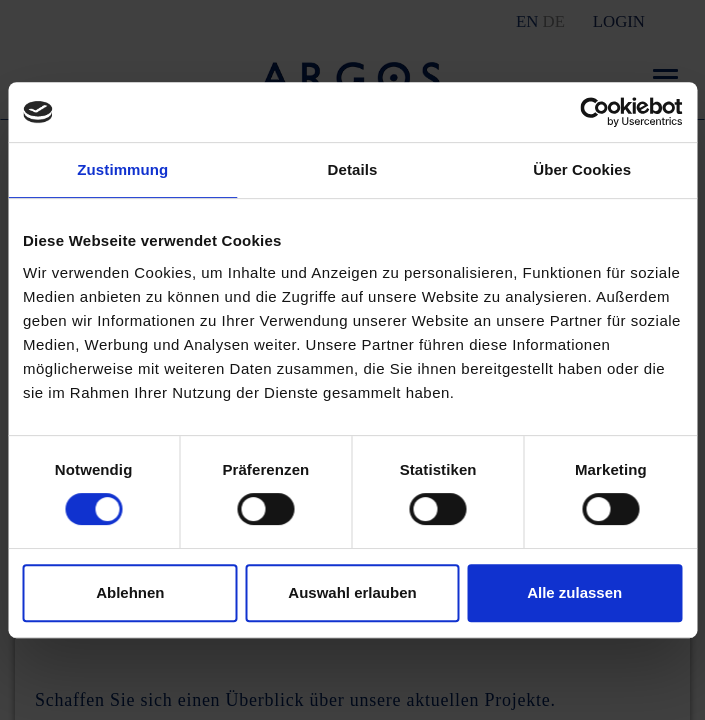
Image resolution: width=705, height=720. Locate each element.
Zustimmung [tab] (122, 169)
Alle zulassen (574, 592)
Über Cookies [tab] (582, 169)
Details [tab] (353, 169)
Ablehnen (130, 592)
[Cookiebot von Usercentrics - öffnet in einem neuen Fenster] (594, 112)
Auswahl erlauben (352, 592)
